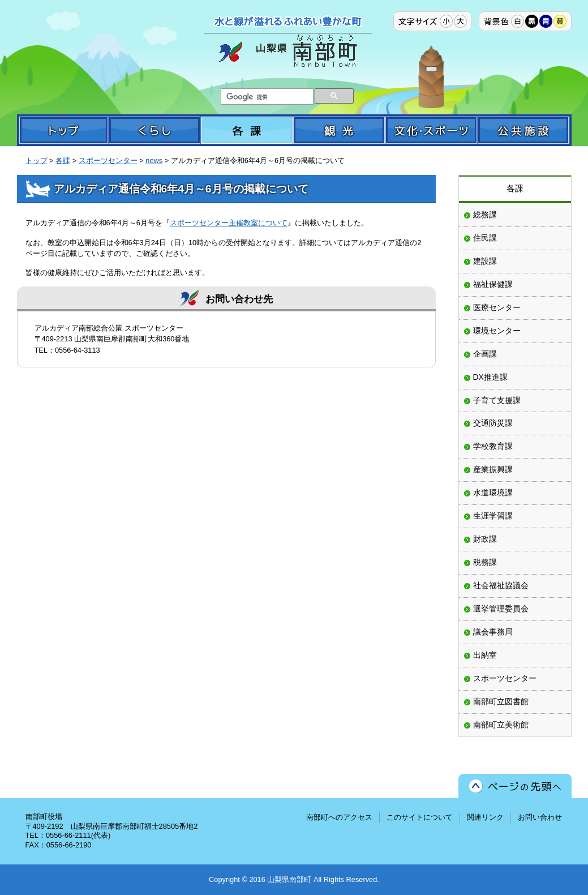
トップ (37, 160)
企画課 (485, 354)
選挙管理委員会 (501, 609)
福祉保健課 (493, 284)
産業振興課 (493, 469)
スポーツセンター (108, 160)
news (154, 160)
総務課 (485, 215)
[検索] (266, 97)
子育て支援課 (497, 400)
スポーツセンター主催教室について (229, 223)
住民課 (485, 238)
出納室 (485, 655)
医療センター (497, 307)
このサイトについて (420, 817)
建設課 (485, 261)
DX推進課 (490, 377)
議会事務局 (493, 632)
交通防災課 (493, 423)
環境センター (497, 331)
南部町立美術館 (501, 725)
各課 (63, 160)
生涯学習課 (493, 516)
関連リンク (485, 817)
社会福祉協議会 (501, 585)
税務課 (485, 562)
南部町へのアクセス (339, 817)
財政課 (485, 539)
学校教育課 (493, 446)
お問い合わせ (540, 817)
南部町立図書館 (501, 701)
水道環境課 (493, 493)
